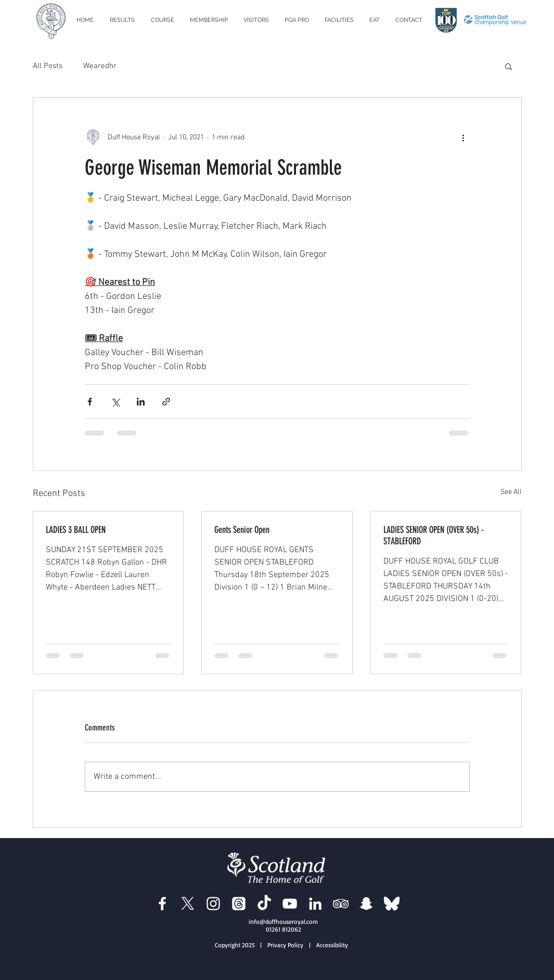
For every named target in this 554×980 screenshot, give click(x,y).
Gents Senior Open (242, 530)
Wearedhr (100, 66)
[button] (163, 20)
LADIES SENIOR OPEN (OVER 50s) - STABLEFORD (434, 535)
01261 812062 (284, 929)
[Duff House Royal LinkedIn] (315, 904)
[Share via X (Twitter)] (115, 402)
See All (511, 492)
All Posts (48, 66)
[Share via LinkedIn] (141, 402)
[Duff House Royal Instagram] (213, 904)
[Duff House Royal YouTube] (290, 904)
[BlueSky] (392, 904)
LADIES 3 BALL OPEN (76, 530)
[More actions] (463, 137)
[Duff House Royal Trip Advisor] (341, 904)
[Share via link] (166, 402)
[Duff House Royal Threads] (239, 904)
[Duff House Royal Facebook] (162, 904)
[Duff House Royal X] (188, 904)
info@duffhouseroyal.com (283, 922)
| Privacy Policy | (287, 945)
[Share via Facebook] (90, 402)
